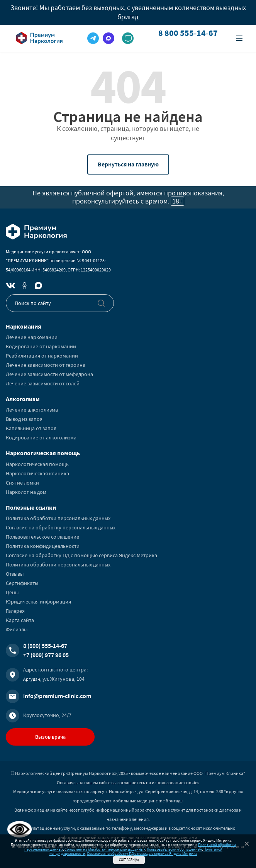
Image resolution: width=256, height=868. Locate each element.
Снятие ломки (22, 483)
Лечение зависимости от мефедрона (49, 374)
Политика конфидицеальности (43, 546)
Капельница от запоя (31, 428)
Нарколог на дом (26, 492)
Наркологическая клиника (37, 473)
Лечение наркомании (32, 337)
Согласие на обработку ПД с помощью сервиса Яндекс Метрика (81, 555)
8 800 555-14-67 (188, 33)
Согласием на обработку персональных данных (105, 849)
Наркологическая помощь (37, 464)
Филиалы (17, 629)
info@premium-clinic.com (57, 696)
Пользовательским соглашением (174, 849)
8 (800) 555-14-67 (45, 646)
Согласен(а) (129, 860)
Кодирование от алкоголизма (41, 437)
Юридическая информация (38, 602)
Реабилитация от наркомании (42, 356)
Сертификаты (22, 583)
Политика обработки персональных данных (58, 518)
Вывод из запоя (24, 419)
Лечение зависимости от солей (43, 383)
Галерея (15, 611)
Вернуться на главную (128, 164)
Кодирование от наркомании (41, 346)
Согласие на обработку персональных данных (61, 527)
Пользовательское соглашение (42, 537)
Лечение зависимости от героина (46, 365)
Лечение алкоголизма (32, 410)
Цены (12, 592)
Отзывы (15, 574)
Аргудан (32, 679)
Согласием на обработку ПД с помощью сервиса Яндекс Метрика (142, 854)
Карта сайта (20, 620)
